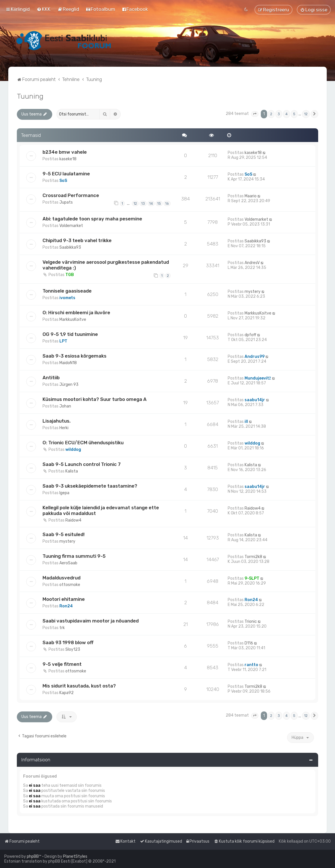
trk (62, 628)
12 (135, 203)
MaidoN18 (68, 363)
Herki (64, 428)
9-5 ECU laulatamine (66, 174)
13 (143, 203)
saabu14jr (255, 400)
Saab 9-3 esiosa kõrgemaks (74, 356)
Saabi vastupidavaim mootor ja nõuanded (91, 621)
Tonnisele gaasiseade (67, 291)
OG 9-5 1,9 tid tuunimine (70, 334)
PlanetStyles (75, 856)
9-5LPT (252, 578)
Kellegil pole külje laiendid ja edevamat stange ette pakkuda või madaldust (101, 510)
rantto (251, 665)
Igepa (64, 493)
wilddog (73, 450)
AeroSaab (68, 563)
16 (167, 203)
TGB (70, 275)
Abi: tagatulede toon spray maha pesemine (92, 219)
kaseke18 (68, 159)
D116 (249, 643)
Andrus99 (255, 357)
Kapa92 (66, 693)
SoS (63, 181)
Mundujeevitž (258, 378)
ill (246, 422)
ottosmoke (70, 585)
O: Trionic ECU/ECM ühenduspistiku (83, 443)
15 (159, 203)
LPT (63, 341)
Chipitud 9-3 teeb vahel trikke (77, 240)
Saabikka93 (70, 247)
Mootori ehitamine (64, 599)
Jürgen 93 (69, 385)
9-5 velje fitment (62, 664)
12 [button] (306, 114)
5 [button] (294, 114)
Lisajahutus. (56, 421)
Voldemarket (71, 226)
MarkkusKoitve (73, 320)
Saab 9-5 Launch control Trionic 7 (82, 464)
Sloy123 (73, 649)
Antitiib (51, 378)
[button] (255, 114)
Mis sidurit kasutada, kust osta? (79, 686)
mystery (253, 292)
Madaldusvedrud (61, 578)
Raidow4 (73, 520)
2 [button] (271, 114)
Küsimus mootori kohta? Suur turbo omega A (95, 399)
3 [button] (279, 114)
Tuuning (30, 96)
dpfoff (250, 335)
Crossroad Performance (71, 195)
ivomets (67, 298)
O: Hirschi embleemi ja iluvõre (76, 313)
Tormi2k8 (253, 557)
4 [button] (286, 114)
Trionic (251, 621)
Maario (251, 196)
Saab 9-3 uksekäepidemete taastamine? (90, 486)
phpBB (33, 856)
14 (151, 203)
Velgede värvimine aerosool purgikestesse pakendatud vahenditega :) (106, 265)
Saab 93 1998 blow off (68, 642)
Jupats (66, 202)
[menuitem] (44, 9)
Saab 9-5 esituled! (63, 534)
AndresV (252, 263)
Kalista (72, 471)
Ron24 (66, 606)
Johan (65, 406)
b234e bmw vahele (65, 152)
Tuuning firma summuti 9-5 (74, 556)
